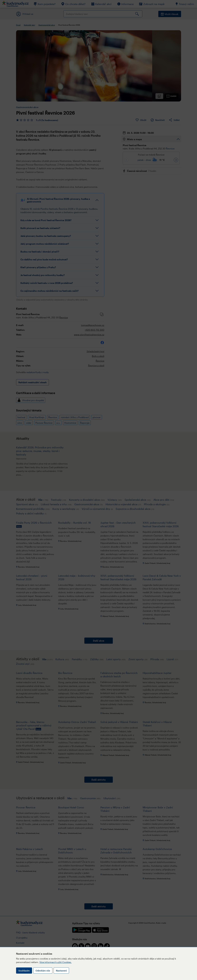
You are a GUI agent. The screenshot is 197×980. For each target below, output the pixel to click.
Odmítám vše (43, 971)
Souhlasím (24, 971)
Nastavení (61, 971)
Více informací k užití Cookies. (56, 962)
